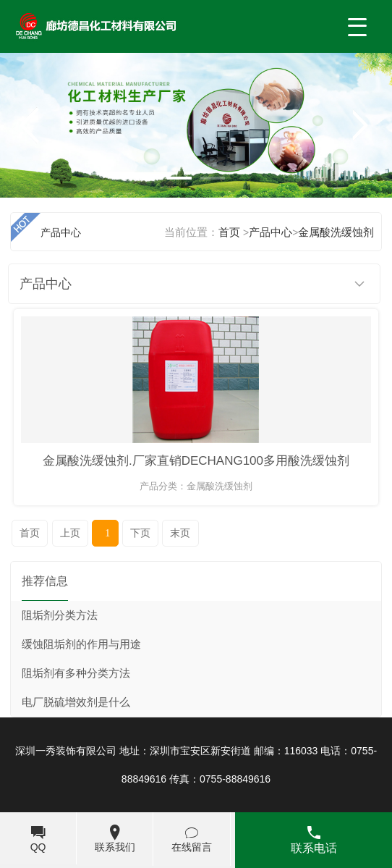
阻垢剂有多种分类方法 (76, 673)
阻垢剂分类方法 (60, 615)
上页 (70, 533)
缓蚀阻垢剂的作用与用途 (81, 644)
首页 (30, 533)
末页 (180, 533)
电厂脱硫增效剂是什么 (76, 702)
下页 (140, 533)
